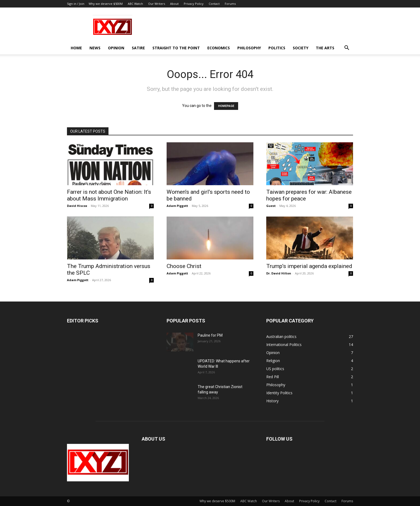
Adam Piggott (177, 206)
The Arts (325, 48)
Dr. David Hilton (279, 273)
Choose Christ (184, 266)
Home (76, 48)
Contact (214, 4)
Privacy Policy (194, 4)
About (174, 4)
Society (301, 48)
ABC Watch (135, 4)
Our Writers (157, 4)
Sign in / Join (76, 4)
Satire (138, 48)
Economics (219, 48)
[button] (347, 48)
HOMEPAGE (226, 106)
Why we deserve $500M (106, 4)
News (95, 48)
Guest (271, 206)
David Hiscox (77, 206)
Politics (277, 48)
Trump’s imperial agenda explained (309, 266)
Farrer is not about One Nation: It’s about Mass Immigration (109, 195)
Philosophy (249, 48)
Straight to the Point (176, 48)
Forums (230, 4)
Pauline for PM (210, 335)
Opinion (116, 48)
